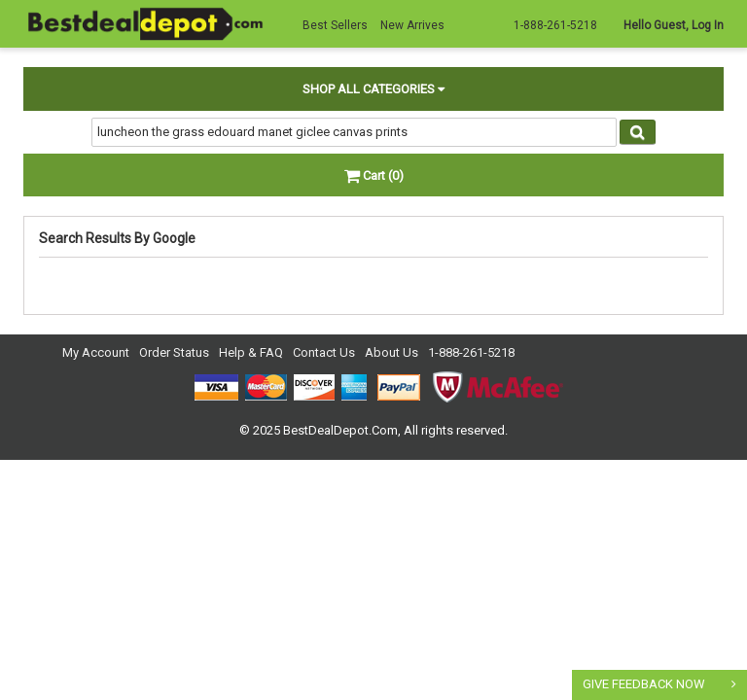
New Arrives (412, 25)
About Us (391, 352)
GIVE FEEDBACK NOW (644, 684)
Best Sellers (335, 25)
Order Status (174, 352)
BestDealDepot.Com (340, 430)
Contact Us (324, 352)
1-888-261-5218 (471, 352)
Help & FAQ (251, 352)
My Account (96, 352)
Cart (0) (374, 175)
